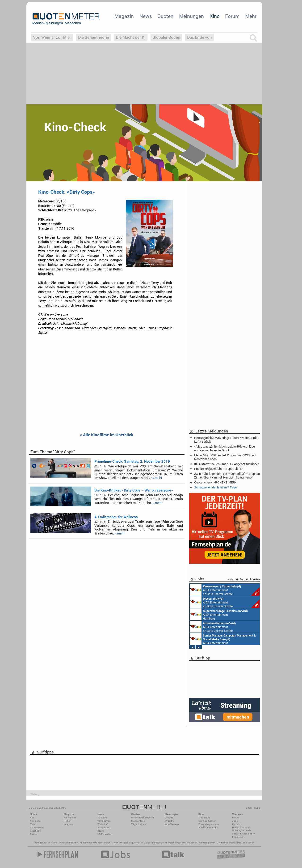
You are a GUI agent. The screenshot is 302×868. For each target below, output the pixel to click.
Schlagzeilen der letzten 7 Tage (215, 487)
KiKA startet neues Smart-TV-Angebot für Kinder (226, 464)
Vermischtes (104, 821)
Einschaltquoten (130, 843)
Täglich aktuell (139, 824)
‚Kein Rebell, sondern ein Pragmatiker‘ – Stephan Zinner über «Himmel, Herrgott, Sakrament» (227, 475)
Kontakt (236, 824)
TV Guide (145, 843)
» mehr (157, 478)
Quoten (165, 16)
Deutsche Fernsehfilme (229, 843)
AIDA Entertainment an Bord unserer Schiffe (225, 590)
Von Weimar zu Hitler (52, 37)
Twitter (34, 834)
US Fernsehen (101, 843)
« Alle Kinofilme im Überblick (107, 435)
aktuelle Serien (189, 843)
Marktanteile (138, 821)
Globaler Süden (166, 37)
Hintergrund (70, 818)
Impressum (238, 837)
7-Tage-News (37, 827)
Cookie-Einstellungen (244, 834)
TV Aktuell (53, 843)
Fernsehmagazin (69, 843)
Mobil (33, 824)
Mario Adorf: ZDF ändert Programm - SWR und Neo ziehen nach (225, 457)
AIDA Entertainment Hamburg (219, 614)
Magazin (124, 16)
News (146, 16)
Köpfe (101, 831)
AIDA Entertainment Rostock (223, 639)
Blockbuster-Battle (208, 827)
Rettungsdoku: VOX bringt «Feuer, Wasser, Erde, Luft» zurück (226, 440)
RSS (32, 818)
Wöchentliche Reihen (143, 818)
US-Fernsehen (105, 834)
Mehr (251, 16)
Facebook (35, 831)
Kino (215, 16)
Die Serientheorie (94, 37)
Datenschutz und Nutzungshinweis (242, 829)
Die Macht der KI (131, 37)
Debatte (169, 818)
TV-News (102, 818)
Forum (232, 16)
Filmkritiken (86, 843)
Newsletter (36, 821)
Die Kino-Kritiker (207, 821)
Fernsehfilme (173, 843)
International (104, 827)
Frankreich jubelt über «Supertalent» (218, 469)
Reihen (67, 821)
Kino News (40, 843)
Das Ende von (199, 37)
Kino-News (204, 818)
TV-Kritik (169, 821)
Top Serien (248, 843)
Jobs (235, 821)
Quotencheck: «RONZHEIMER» (215, 482)
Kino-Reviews (172, 824)
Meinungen (191, 16)
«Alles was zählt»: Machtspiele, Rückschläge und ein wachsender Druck (224, 448)
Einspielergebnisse (209, 824)
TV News (115, 843)
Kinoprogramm (207, 843)
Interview (69, 824)
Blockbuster (158, 843)
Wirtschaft (103, 824)
